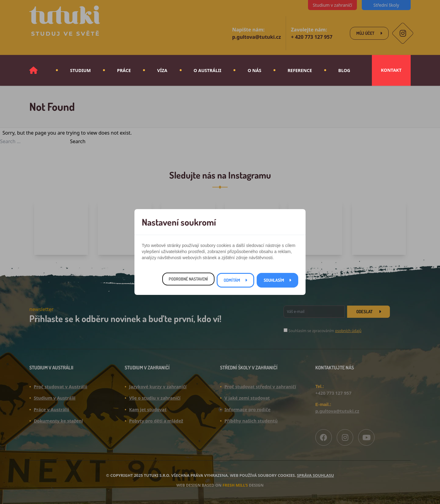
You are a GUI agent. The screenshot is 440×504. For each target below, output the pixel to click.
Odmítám (232, 280)
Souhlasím (274, 280)
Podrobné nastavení (188, 279)
